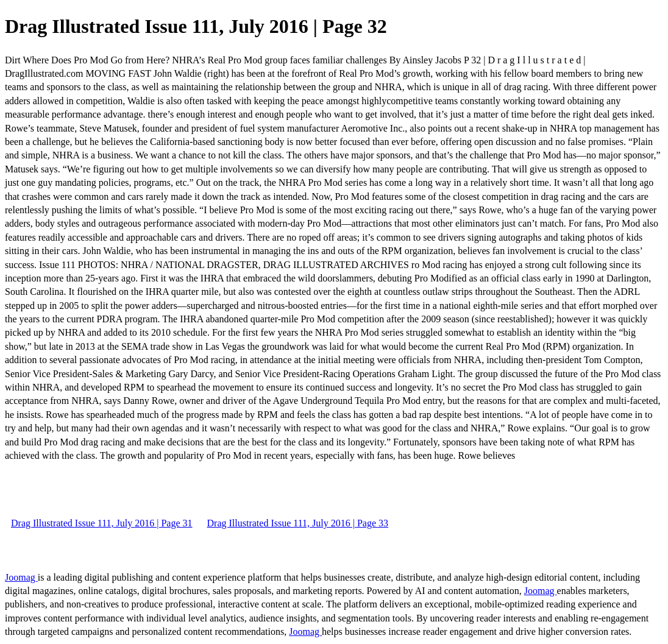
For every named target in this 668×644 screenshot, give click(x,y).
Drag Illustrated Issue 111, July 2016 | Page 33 (298, 523)
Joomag (21, 577)
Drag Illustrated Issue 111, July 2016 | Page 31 (102, 523)
